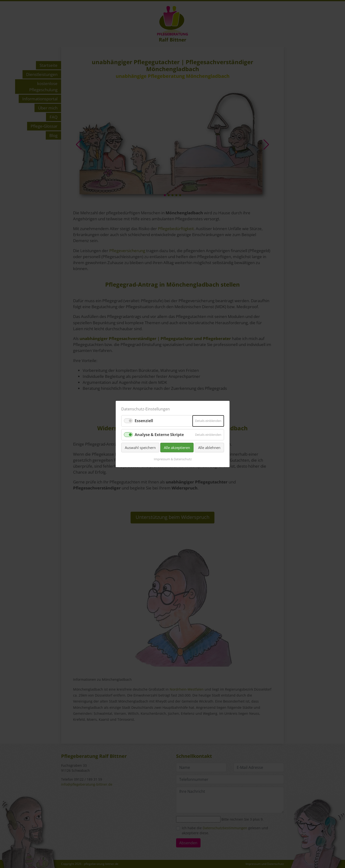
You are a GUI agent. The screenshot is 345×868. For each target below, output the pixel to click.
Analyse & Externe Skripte (159, 434)
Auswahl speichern (140, 448)
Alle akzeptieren (177, 448)
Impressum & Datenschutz (172, 459)
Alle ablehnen (209, 448)
